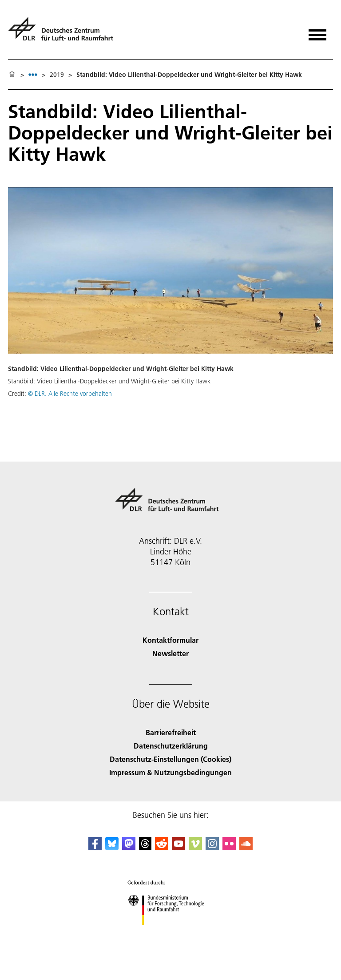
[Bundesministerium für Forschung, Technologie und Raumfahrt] (171, 933)
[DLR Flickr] (229, 847)
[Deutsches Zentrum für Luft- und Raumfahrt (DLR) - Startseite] (64, 33)
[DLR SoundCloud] (246, 847)
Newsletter (170, 653)
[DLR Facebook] (95, 847)
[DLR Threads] (145, 847)
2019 (57, 75)
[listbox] (33, 74)
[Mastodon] (129, 847)
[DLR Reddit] (162, 847)
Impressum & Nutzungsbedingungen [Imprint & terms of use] (170, 772)
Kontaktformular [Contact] (170, 640)
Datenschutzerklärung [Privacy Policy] (171, 746)
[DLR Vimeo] (195, 847)
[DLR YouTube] (178, 847)
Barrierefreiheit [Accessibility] (171, 732)
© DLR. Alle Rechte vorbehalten (70, 394)
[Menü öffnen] (317, 32)
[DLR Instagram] (212, 847)
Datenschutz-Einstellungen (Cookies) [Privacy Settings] (170, 759)
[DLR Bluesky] (112, 847)
